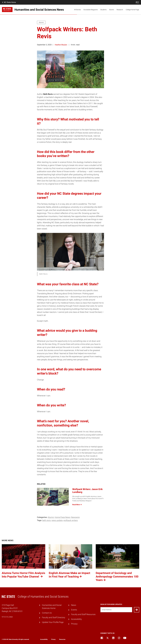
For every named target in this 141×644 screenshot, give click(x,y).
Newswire (75, 517)
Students (103, 10)
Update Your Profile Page (53, 622)
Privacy (74, 624)
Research (120, 10)
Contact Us (47, 613)
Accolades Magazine (91, 10)
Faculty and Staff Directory (54, 617)
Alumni (112, 10)
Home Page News (62, 517)
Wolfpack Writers (71, 520)
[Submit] (137, 610)
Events (74, 610)
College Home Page (132, 10)
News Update (57, 520)
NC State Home (9, 2)
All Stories (77, 10)
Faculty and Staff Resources (83, 614)
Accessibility (76, 619)
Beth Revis (46, 520)
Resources (62, 639)
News (74, 605)
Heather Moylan (61, 45)
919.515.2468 (7, 617)
